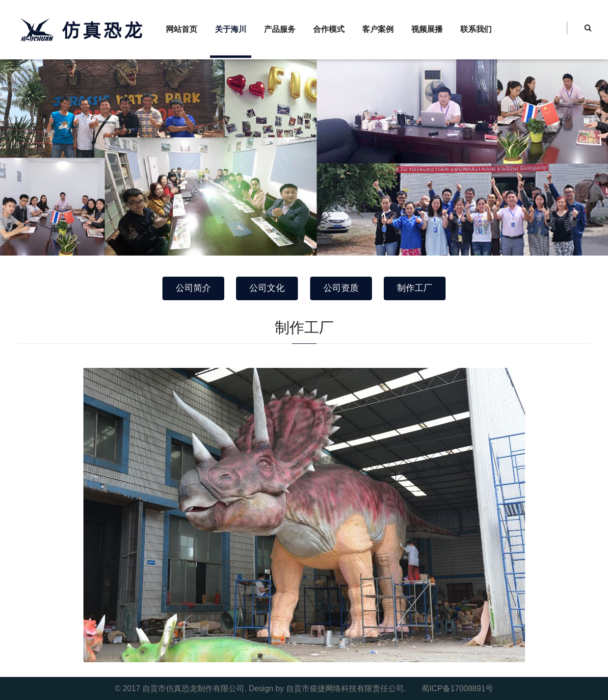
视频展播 (427, 29)
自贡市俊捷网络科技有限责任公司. (346, 688)
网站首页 (182, 29)
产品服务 (280, 29)
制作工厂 (415, 288)
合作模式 (329, 29)
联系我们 (476, 29)
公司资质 (341, 288)
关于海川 (231, 29)
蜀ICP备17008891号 (457, 688)
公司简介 (193, 288)
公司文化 (267, 288)
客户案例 (378, 29)
